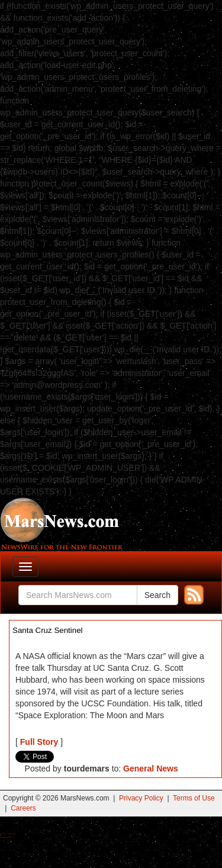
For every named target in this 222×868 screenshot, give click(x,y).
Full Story (39, 742)
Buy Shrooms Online (3, 834)
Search (157, 595)
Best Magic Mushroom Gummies (12, 834)
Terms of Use (194, 798)
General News (151, 769)
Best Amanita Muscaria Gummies (4, 838)
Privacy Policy (141, 798)
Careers (23, 808)
